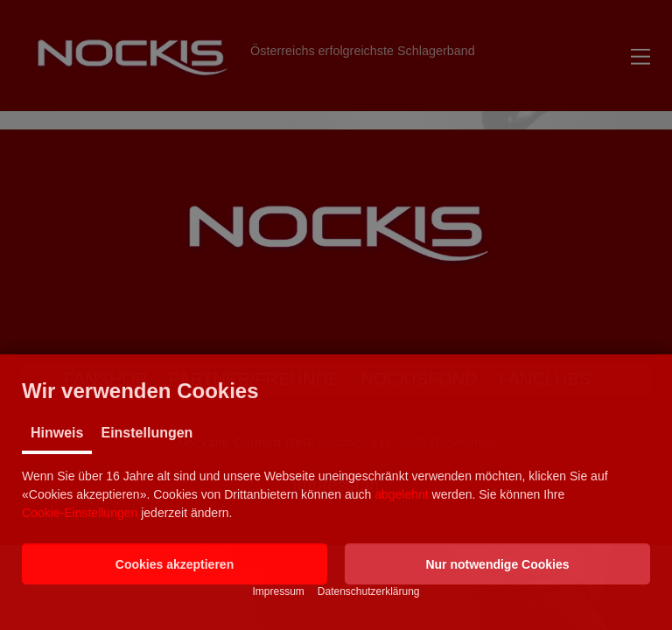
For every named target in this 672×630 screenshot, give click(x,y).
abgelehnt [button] (402, 494)
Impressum (278, 591)
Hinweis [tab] (57, 433)
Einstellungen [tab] (147, 433)
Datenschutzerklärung (369, 591)
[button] (175, 564)
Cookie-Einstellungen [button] (80, 513)
